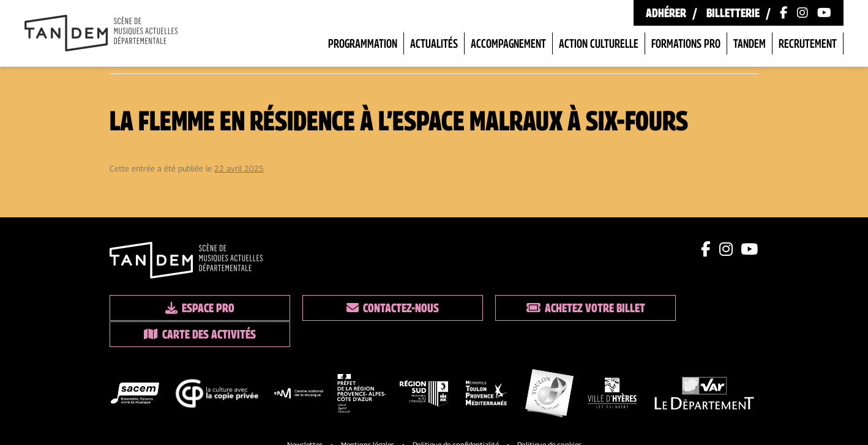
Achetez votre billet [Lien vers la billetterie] (517, 308)
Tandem (750, 43)
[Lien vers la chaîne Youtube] (824, 13)
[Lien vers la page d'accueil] (101, 34)
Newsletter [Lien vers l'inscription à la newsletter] (305, 417)
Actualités (434, 43)
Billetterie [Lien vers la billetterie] (733, 13)
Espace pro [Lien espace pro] (186, 308)
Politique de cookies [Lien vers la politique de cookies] (549, 417)
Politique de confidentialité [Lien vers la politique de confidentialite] (456, 417)
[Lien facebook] (707, 249)
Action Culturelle (599, 43)
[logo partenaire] (135, 368)
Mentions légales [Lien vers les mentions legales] (368, 417)
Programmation (363, 43)
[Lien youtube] (750, 249)
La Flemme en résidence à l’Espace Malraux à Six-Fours (399, 120)
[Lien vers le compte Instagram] (803, 13)
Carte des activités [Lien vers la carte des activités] (682, 308)
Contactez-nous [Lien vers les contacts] (352, 308)
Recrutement (808, 43)
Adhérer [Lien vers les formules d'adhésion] (666, 13)
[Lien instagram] (727, 249)
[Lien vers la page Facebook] (784, 13)
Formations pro (686, 43)
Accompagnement (508, 43)
